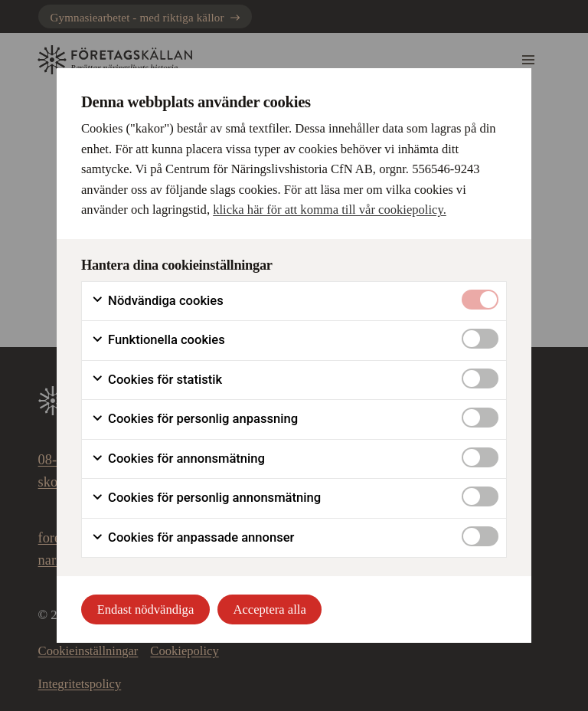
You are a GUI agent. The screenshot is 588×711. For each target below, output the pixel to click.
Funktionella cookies (158, 340)
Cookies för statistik (157, 380)
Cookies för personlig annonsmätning (206, 498)
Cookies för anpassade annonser (193, 538)
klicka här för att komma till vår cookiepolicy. (330, 210)
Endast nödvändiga (146, 609)
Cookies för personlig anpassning (194, 419)
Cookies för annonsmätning (178, 459)
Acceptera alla (270, 609)
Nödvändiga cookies (157, 301)
